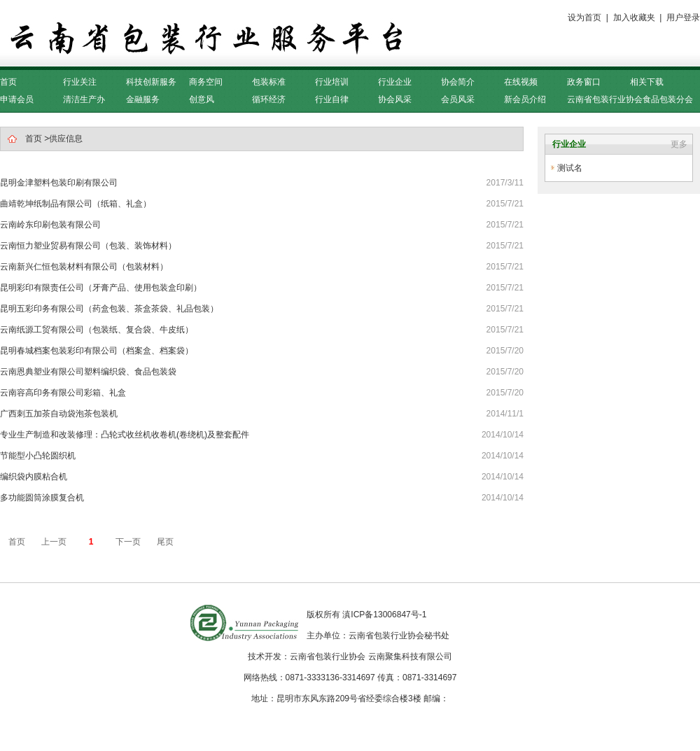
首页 (8, 82)
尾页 (165, 542)
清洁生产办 (84, 99)
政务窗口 (584, 82)
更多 (679, 144)
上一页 (54, 542)
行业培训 (332, 82)
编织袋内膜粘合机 (34, 477)
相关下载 (647, 82)
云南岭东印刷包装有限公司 (50, 225)
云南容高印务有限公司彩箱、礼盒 (63, 393)
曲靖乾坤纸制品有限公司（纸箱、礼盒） (76, 204)
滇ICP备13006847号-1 (384, 615)
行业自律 (332, 99)
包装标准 (269, 82)
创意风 (202, 99)
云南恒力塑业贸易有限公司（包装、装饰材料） (88, 246)
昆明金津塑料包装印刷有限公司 (59, 183)
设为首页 (584, 17)
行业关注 (80, 82)
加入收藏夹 (634, 17)
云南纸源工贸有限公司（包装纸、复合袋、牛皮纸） (97, 330)
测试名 (570, 168)
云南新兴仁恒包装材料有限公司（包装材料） (84, 267)
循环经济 (269, 99)
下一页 (128, 542)
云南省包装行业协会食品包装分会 (630, 99)
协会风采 (395, 99)
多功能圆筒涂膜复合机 (42, 498)
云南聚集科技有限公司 (410, 657)
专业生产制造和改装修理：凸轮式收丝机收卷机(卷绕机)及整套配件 (125, 435)
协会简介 (458, 82)
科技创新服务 (151, 82)
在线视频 (521, 82)
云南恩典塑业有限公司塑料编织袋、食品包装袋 (88, 372)
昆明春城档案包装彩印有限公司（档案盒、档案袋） (97, 351)
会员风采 (458, 99)
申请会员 (17, 99)
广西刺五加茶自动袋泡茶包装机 (59, 414)
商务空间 (206, 82)
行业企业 (395, 82)
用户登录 (683, 17)
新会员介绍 (525, 99)
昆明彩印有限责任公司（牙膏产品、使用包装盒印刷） (101, 288)
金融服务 (143, 99)
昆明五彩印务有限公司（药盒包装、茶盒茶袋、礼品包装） (109, 309)
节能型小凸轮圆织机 (38, 456)
